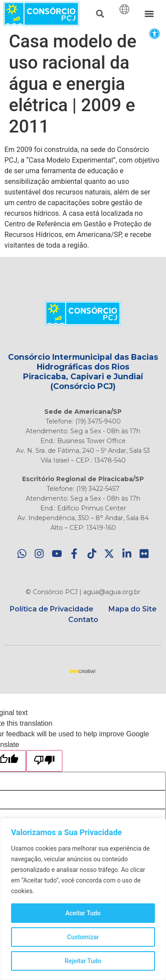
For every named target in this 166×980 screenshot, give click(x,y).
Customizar (83, 937)
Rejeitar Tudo (83, 961)
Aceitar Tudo (83, 913)
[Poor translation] (44, 761)
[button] (154, 33)
